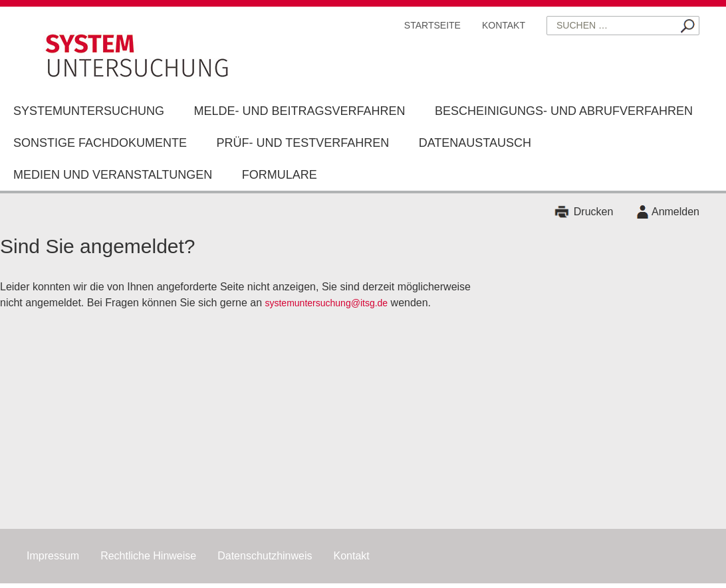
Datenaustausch (475, 143)
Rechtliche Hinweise (148, 556)
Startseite (432, 25)
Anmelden (675, 212)
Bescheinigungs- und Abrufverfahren (564, 111)
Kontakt (504, 25)
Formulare (280, 175)
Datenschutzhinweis (265, 556)
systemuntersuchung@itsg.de (326, 303)
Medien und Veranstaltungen (113, 175)
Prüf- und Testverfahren (302, 143)
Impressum (53, 556)
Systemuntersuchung (89, 111)
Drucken (594, 212)
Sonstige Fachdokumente (100, 143)
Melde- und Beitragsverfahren (299, 111)
